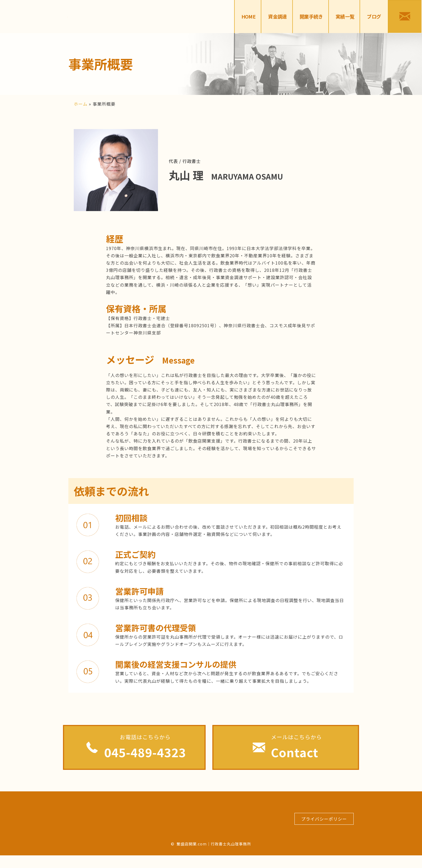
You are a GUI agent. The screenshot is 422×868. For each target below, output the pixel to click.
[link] (249, 17)
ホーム (81, 104)
